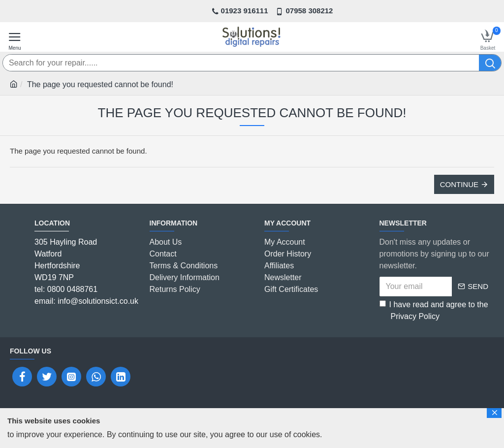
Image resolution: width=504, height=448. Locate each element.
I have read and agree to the (434, 311)
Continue (459, 184)
